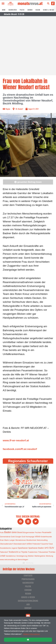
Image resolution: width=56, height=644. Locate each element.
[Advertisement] (28, 46)
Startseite (28, 575)
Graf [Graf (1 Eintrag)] (23, 537)
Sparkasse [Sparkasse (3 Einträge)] (23, 548)
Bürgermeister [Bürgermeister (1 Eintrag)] (29, 532)
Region (38, 10)
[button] (3, 3)
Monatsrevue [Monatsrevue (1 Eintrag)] (21, 540)
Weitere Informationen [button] (32, 634)
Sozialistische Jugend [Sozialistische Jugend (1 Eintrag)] (9, 548)
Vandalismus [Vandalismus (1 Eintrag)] (11, 556)
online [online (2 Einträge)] (29, 544)
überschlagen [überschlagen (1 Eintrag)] (23, 560)
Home (4, 10)
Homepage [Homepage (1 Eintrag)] (30, 537)
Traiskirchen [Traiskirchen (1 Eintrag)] (33, 552)
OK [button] (28, 640)
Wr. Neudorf (19, 109)
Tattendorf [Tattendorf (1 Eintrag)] (4, 552)
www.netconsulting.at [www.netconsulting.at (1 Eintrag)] (8, 560)
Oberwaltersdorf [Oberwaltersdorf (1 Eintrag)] (6, 544)
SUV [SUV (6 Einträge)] (52, 548)
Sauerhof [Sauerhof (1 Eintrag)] (45, 544)
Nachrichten (13, 10)
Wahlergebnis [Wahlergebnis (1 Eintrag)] (40, 556)
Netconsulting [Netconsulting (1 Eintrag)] (42, 540)
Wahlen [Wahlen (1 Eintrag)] (31, 556)
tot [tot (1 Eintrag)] (20, 552)
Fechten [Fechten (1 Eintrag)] (38, 532)
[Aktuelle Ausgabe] (10, 2)
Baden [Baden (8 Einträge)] (8, 532)
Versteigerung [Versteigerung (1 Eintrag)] (22, 556)
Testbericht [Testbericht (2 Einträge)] (13, 552)
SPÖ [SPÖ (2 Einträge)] (46, 548)
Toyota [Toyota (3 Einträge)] (24, 552)
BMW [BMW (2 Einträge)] (14, 532)
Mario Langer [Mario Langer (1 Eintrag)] (10, 540)
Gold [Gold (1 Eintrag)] (13, 537)
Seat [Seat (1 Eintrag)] (51, 544)
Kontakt (28, 608)
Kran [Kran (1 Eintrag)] (2, 540)
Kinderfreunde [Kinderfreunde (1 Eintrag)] (46, 537)
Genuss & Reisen (48, 10)
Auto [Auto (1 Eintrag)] (2, 532)
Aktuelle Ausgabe (10, 4)
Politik (22, 10)
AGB (28, 604)
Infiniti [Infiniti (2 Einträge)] (38, 537)
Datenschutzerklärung (28, 601)
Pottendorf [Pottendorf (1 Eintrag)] (37, 544)
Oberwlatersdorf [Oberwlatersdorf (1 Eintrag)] (20, 544)
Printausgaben (28, 579)
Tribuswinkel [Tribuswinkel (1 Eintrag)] (43, 552)
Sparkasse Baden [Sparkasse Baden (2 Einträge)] (36, 548)
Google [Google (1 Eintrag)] (18, 537)
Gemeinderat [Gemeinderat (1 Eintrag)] (5, 537)
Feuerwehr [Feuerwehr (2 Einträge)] (47, 532)
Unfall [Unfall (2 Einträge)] (3, 556)
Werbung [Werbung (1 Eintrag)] (49, 556)
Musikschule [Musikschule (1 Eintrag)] (31, 540)
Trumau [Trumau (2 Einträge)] (52, 552)
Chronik (30, 10)
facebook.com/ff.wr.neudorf (20, 449)
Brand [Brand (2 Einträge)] (20, 532)
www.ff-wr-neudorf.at (16, 440)
